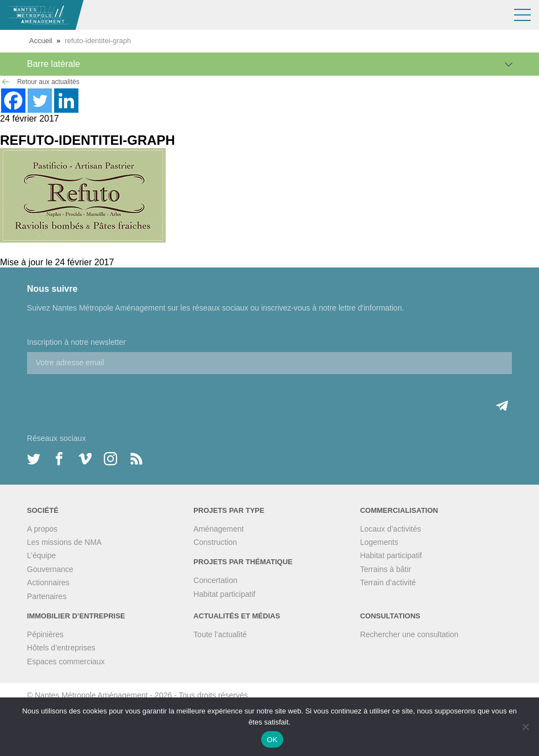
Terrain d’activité (388, 582)
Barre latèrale (54, 64)
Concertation (215, 580)
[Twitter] (40, 101)
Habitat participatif (224, 594)
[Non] (525, 727)
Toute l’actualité (220, 634)
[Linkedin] (66, 101)
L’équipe (41, 555)
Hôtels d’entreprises (61, 648)
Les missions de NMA (64, 542)
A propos (42, 529)
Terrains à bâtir (386, 569)
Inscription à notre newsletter (76, 342)
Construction (215, 542)
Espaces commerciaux (66, 662)
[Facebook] (13, 101)
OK (272, 740)
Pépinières (45, 634)
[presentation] (111, 396)
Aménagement (218, 529)
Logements (379, 542)
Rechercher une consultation (409, 634)
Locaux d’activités (391, 529)
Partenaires (47, 596)
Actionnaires (48, 582)
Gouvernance (50, 569)
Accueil (41, 41)
